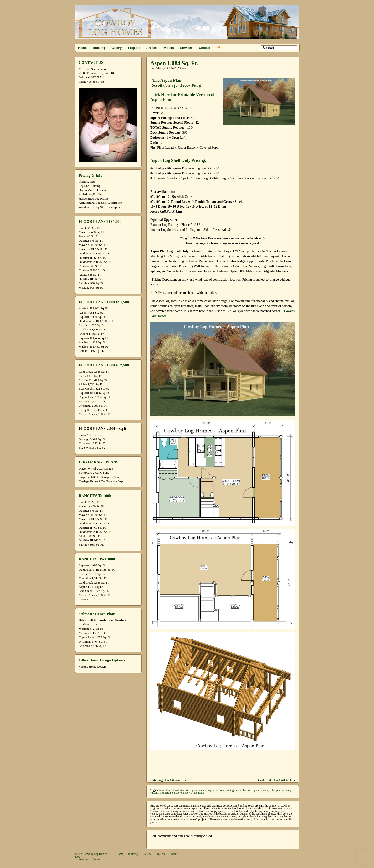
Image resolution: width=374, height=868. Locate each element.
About (173, 854)
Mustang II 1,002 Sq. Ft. (94, 308)
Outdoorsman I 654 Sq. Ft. (95, 254)
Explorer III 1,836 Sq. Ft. (94, 393)
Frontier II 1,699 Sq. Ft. (93, 380)
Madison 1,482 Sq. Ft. (92, 342)
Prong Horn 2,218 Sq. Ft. (94, 410)
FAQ (78, 857)
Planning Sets (87, 182)
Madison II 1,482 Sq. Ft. (94, 347)
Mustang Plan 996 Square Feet (171, 780)
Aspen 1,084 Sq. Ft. (91, 313)
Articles (152, 48)
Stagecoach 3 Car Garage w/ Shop (100, 477)
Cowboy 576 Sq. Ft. (91, 624)
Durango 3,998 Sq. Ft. (92, 439)
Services (186, 48)
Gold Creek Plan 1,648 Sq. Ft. (276, 780)
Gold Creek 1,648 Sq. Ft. (94, 372)
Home (82, 48)
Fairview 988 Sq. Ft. (91, 283)
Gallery (117, 48)
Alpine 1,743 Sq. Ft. (91, 384)
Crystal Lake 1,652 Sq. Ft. (95, 637)
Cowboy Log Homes (96, 854)
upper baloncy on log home (189, 793)
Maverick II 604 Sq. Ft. (93, 245)
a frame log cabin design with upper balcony (182, 790)
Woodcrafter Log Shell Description (100, 207)
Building (99, 48)
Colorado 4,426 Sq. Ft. (93, 646)
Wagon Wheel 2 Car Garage (96, 469)
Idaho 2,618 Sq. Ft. (90, 435)
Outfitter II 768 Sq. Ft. (92, 258)
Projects (134, 48)
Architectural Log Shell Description (101, 203)
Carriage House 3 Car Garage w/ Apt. (102, 481)
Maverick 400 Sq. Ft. (92, 232)
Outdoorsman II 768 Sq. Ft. (95, 262)
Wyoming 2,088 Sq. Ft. (93, 406)
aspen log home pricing (221, 790)
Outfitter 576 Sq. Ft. (91, 241)
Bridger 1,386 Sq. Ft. (92, 334)
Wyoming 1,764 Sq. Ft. (93, 642)
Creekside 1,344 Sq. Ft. (93, 330)
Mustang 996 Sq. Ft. (91, 288)
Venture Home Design (92, 667)
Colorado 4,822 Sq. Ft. (93, 443)
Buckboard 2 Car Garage (94, 473)
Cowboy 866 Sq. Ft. (91, 266)
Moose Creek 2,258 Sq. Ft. (95, 414)
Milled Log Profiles (91, 194)
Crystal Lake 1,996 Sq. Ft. (95, 397)
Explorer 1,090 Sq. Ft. (92, 317)
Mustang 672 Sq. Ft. (91, 629)
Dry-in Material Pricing (93, 190)
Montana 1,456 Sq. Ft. (92, 633)
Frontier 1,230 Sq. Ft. (92, 325)
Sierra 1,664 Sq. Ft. (91, 376)
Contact (205, 48)
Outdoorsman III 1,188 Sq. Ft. (97, 321)
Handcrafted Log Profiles (94, 199)
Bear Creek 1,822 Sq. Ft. (94, 389)
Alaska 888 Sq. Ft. (90, 275)
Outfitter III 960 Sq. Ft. (93, 279)
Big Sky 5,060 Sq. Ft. (92, 448)
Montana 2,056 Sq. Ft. (92, 401)
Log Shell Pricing (89, 186)
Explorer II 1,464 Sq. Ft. (94, 338)
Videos (169, 48)
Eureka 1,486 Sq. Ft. (91, 351)
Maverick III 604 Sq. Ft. (93, 249)
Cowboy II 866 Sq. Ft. (92, 270)
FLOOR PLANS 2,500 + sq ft (102, 429)
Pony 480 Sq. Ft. (89, 236)
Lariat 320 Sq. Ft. (89, 228)
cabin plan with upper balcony (252, 790)
